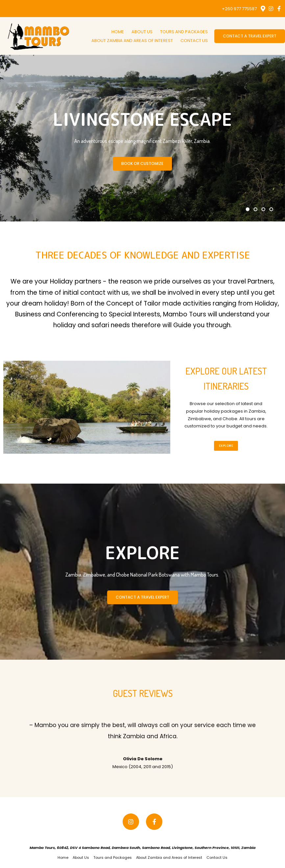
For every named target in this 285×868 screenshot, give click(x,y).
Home (118, 32)
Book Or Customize (142, 163)
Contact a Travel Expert (250, 36)
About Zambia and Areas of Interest (132, 41)
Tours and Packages (184, 32)
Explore (226, 446)
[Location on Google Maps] (263, 8)
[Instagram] (271, 9)
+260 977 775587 (239, 9)
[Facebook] (279, 9)
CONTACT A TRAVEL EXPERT (142, 597)
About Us (142, 32)
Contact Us (194, 41)
